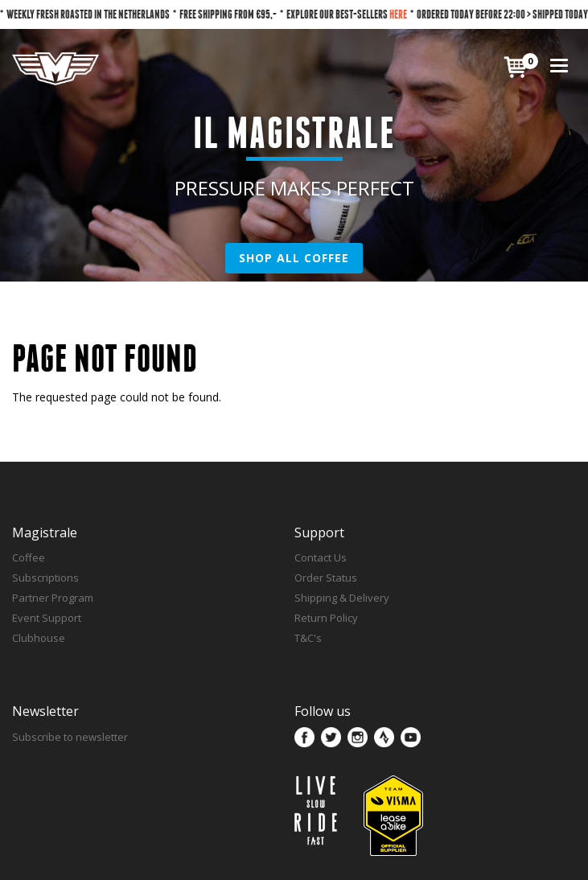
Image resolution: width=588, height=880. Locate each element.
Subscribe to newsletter (70, 737)
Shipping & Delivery (342, 598)
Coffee (29, 557)
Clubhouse (39, 638)
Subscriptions (45, 578)
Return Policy (326, 618)
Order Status (326, 578)
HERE (398, 14)
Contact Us (321, 557)
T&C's (308, 638)
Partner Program (53, 598)
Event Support (47, 618)
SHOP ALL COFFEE (294, 258)
